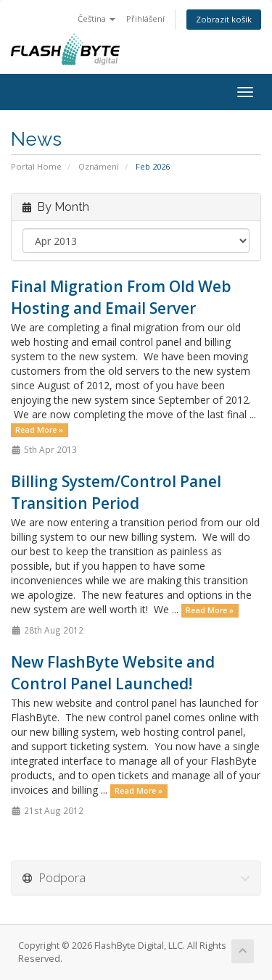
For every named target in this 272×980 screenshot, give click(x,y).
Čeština (96, 18)
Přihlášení (145, 18)
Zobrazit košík (224, 19)
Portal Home (36, 166)
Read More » (39, 430)
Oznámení (99, 166)
